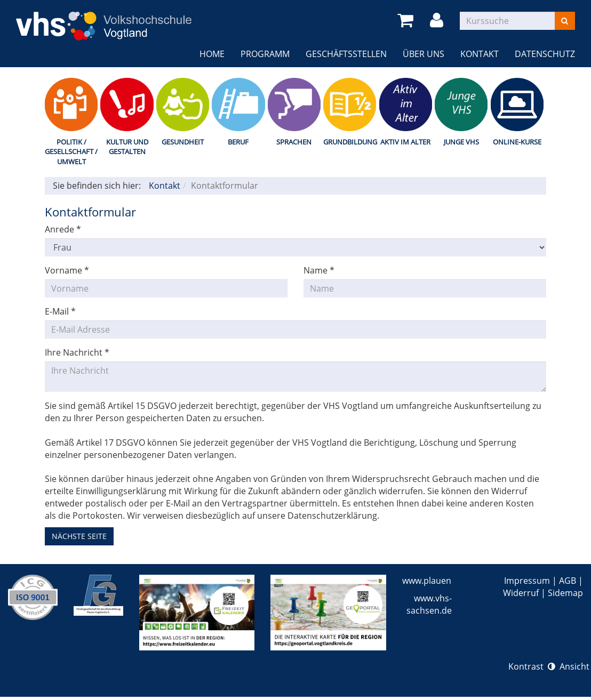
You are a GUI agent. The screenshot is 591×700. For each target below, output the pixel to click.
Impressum (527, 581)
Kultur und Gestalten (127, 147)
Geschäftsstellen (346, 54)
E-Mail (60, 311)
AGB (568, 581)
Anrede (63, 229)
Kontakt (480, 54)
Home (212, 54)
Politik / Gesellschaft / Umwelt (71, 152)
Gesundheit (183, 142)
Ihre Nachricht (77, 352)
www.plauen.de (433, 581)
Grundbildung (350, 142)
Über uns (424, 54)
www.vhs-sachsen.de (429, 604)
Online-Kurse (517, 142)
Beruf (238, 142)
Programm (265, 54)
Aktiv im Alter (405, 142)
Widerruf (521, 593)
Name (319, 270)
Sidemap (565, 593)
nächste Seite (79, 536)
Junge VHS (461, 142)
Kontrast (532, 666)
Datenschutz (545, 54)
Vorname (67, 270)
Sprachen (294, 142)
